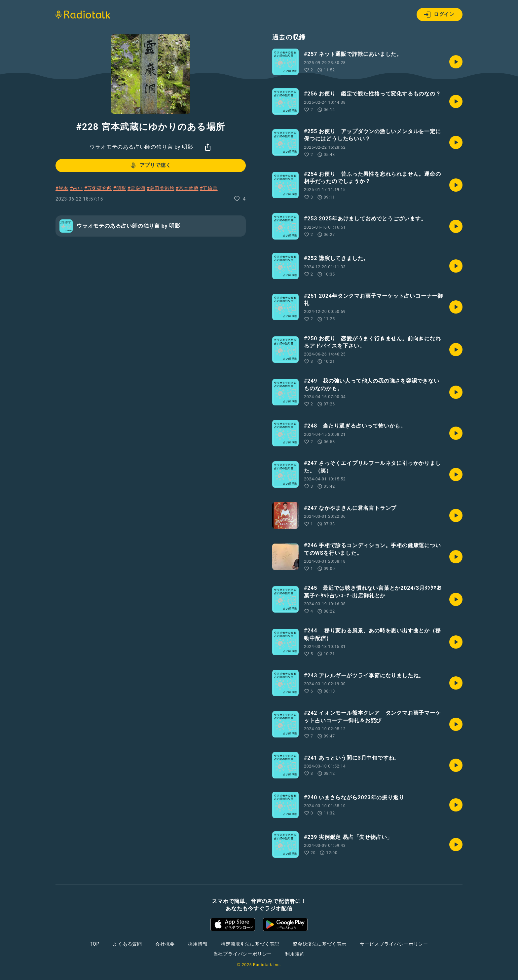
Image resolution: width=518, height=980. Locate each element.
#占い (76, 188)
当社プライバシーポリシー (243, 954)
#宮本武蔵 (187, 188)
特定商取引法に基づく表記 (250, 944)
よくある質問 (127, 944)
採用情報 (198, 944)
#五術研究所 (98, 188)
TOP (95, 944)
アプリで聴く (150, 166)
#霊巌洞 (136, 188)
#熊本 (62, 188)
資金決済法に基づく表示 (320, 944)
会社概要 (165, 944)
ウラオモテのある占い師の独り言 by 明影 (141, 147)
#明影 (120, 188)
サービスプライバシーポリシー (394, 944)
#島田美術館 (160, 188)
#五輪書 (209, 188)
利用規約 (295, 954)
